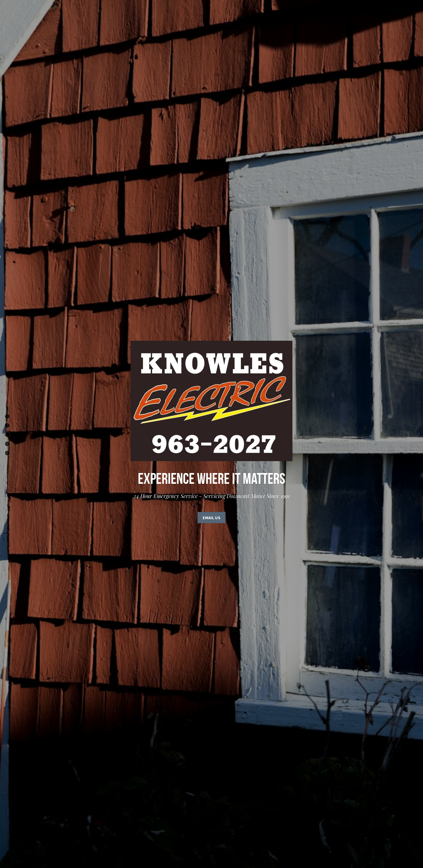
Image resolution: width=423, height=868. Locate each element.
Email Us (211, 518)
